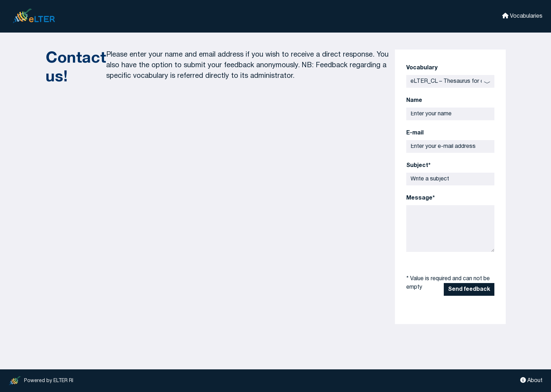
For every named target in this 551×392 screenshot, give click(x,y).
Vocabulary (422, 68)
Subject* (418, 166)
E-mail (415, 133)
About (531, 380)
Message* (421, 198)
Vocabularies (522, 16)
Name (414, 100)
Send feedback (469, 289)
